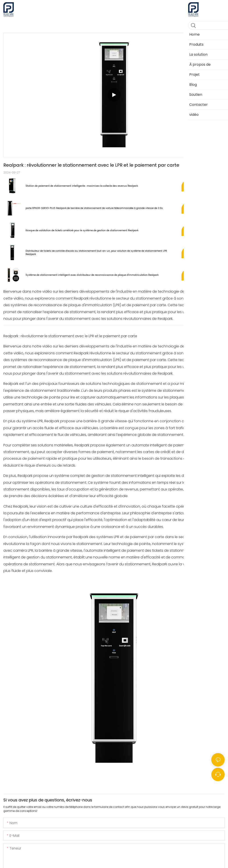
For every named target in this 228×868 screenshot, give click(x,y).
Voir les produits (203, 186)
